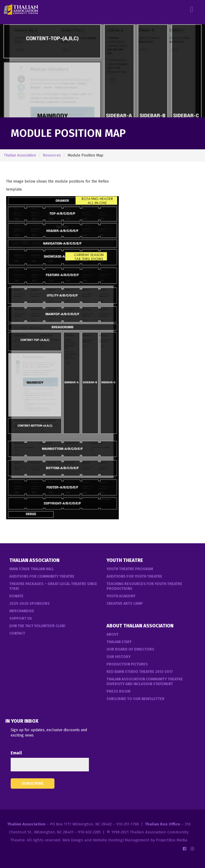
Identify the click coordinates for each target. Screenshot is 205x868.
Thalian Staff (119, 642)
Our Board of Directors (130, 649)
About (113, 634)
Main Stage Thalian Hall (32, 569)
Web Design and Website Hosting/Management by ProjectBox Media (125, 840)
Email (16, 753)
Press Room (118, 691)
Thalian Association (20, 155)
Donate (16, 596)
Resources (52, 155)
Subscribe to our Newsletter (135, 699)
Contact (17, 633)
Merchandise (22, 611)
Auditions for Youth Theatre (134, 576)
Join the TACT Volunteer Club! (37, 626)
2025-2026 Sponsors (29, 604)
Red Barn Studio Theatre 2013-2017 (140, 672)
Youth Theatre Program (130, 569)
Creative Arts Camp (125, 604)
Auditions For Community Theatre (42, 576)
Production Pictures (127, 664)
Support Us (21, 618)
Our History (119, 657)
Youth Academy (121, 596)
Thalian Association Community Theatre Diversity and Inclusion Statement (145, 682)
